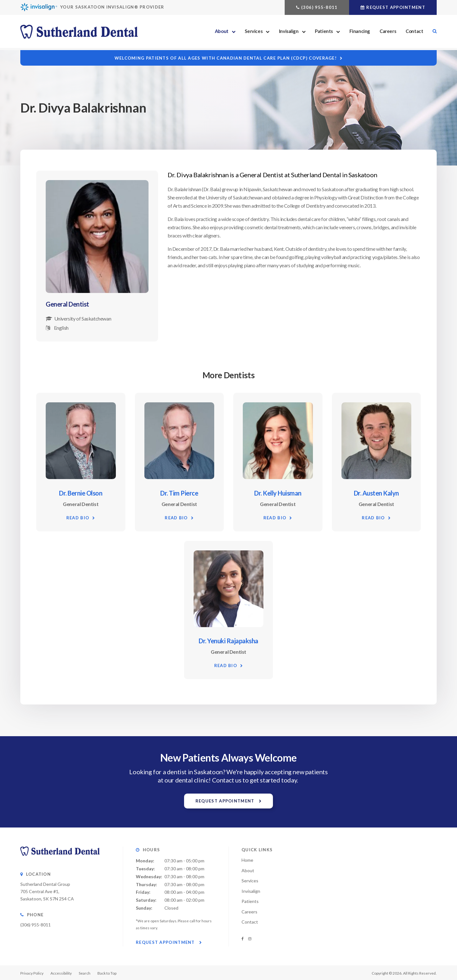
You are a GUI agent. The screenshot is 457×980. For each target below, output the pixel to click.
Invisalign (289, 32)
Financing (360, 32)
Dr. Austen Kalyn (376, 493)
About (222, 32)
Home (247, 859)
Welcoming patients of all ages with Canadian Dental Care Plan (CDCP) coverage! (226, 58)
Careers (388, 32)
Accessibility (61, 972)
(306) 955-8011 (319, 7)
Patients (324, 32)
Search (432, 32)
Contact (414, 32)
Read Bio (78, 517)
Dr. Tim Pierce (179, 493)
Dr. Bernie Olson (81, 493)
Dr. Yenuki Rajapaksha (228, 640)
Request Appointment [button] (396, 7)
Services (254, 32)
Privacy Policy (32, 972)
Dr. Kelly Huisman (278, 493)
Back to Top (107, 972)
